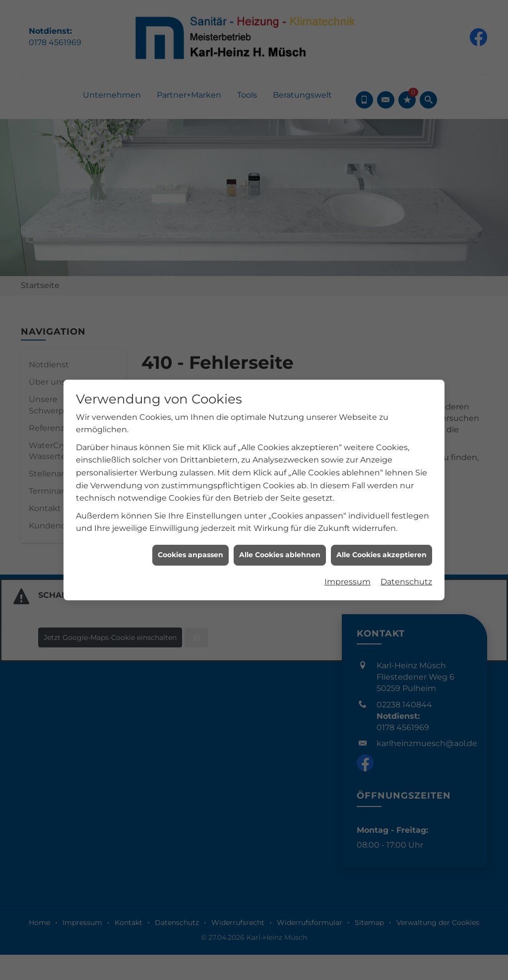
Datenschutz (406, 532)
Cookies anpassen (190, 505)
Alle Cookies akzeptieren (381, 505)
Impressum (348, 532)
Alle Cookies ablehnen (280, 505)
